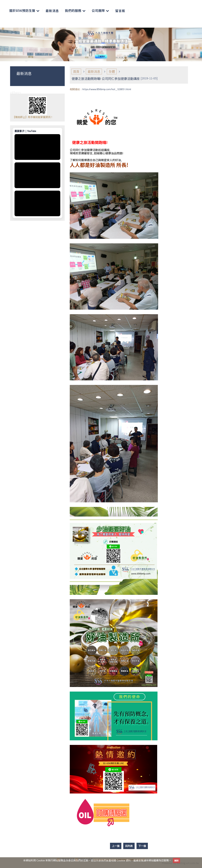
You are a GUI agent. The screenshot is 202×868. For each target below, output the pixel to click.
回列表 (129, 846)
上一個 (116, 846)
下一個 (142, 846)
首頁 (76, 71)
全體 (112, 71)
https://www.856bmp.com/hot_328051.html (107, 89)
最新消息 (94, 71)
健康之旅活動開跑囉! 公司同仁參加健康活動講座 (106, 79)
